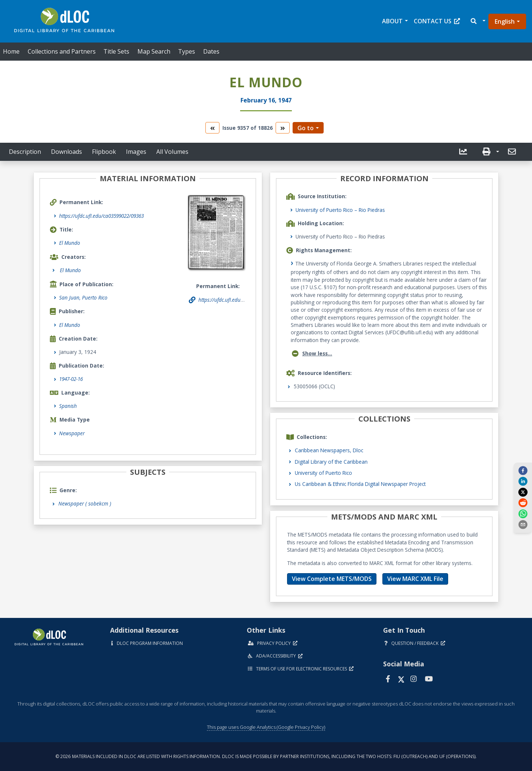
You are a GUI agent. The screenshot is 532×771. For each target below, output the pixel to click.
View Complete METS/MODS (332, 579)
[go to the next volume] (283, 128)
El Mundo (70, 243)
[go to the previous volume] (212, 128)
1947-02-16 (71, 379)
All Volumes (172, 152)
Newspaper (72, 433)
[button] (478, 21)
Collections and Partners (62, 51)
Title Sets (116, 51)
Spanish (68, 406)
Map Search (154, 51)
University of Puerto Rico (323, 473)
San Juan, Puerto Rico (83, 297)
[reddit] (523, 503)
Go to (306, 128)
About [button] (392, 21)
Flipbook (104, 152)
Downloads (66, 152)
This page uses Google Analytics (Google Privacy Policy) (266, 727)
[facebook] (523, 470)
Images (136, 152)
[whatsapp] (523, 513)
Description (25, 152)
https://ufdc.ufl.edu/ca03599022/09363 (101, 216)
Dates (211, 51)
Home (11, 51)
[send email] (523, 524)
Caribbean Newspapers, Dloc (329, 450)
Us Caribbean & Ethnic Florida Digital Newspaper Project (360, 484)
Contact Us (437, 21)
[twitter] (523, 492)
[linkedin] (523, 481)
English (505, 21)
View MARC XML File (415, 579)
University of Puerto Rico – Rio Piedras (340, 210)
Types (187, 51)
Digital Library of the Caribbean (331, 462)
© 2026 (266, 756)
